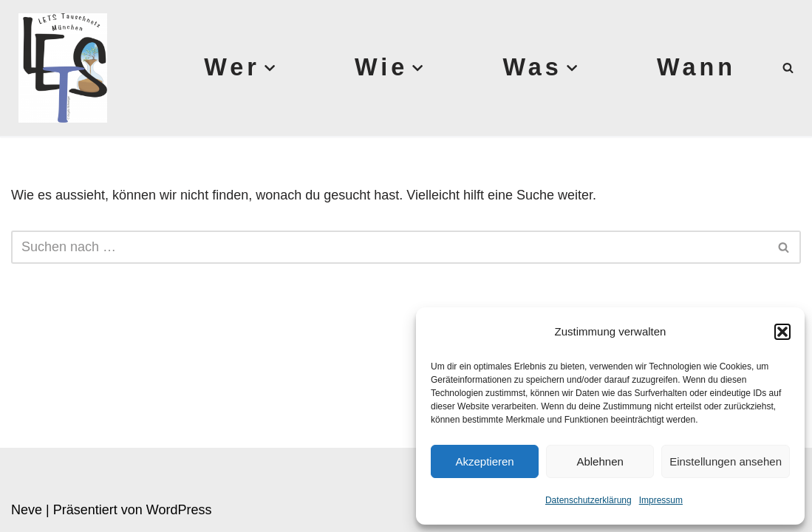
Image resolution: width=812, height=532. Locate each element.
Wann (696, 67)
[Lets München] (59, 68)
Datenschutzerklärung (588, 500)
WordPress (179, 510)
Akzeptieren (484, 461)
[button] (782, 332)
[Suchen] (788, 68)
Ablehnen (600, 461)
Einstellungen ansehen (726, 461)
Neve (27, 510)
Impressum (661, 500)
